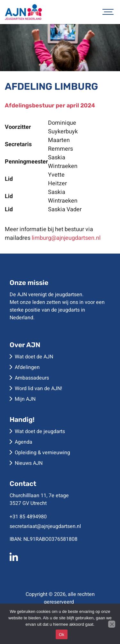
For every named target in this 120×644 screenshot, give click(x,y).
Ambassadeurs (32, 378)
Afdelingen (27, 367)
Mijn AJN (25, 399)
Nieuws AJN (29, 463)
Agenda (24, 442)
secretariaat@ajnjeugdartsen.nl (45, 526)
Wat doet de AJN (34, 357)
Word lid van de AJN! (38, 389)
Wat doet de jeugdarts (40, 431)
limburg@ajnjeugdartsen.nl (66, 238)
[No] (112, 624)
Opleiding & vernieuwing (42, 453)
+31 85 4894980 (28, 517)
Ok (62, 635)
